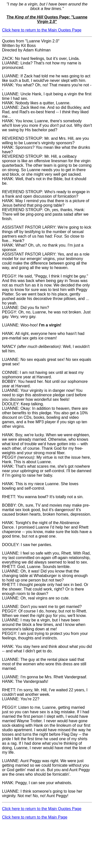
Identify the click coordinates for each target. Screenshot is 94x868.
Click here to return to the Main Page (35, 817)
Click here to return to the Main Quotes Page (42, 30)
